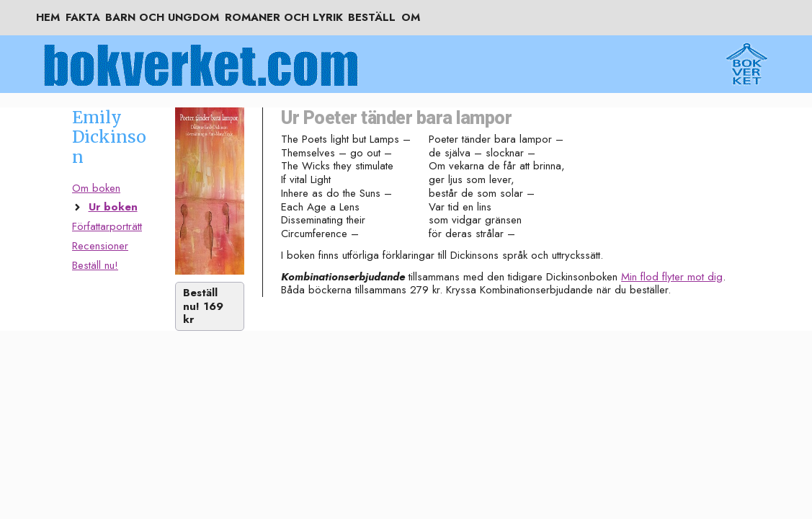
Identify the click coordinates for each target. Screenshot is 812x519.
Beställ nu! (95, 265)
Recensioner (100, 246)
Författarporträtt (107, 226)
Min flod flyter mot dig (672, 277)
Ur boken (113, 207)
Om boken (96, 188)
